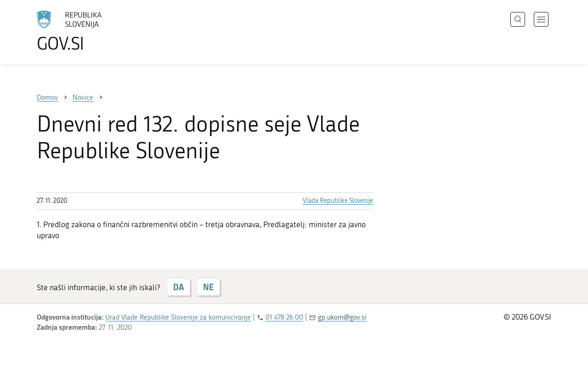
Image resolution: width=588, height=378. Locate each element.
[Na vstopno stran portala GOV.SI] (95, 31)
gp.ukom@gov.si (342, 317)
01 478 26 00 (284, 317)
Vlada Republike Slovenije (338, 201)
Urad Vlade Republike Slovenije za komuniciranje (178, 317)
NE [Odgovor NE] (208, 287)
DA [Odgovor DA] (178, 287)
